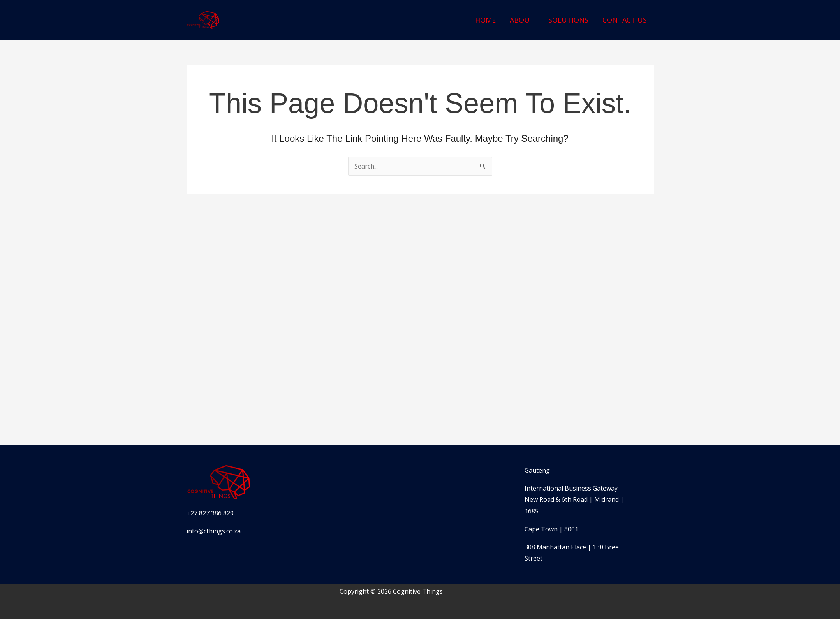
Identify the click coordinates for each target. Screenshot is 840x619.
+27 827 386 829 (210, 513)
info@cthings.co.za (214, 531)
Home (485, 20)
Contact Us (625, 20)
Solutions (568, 20)
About (522, 20)
